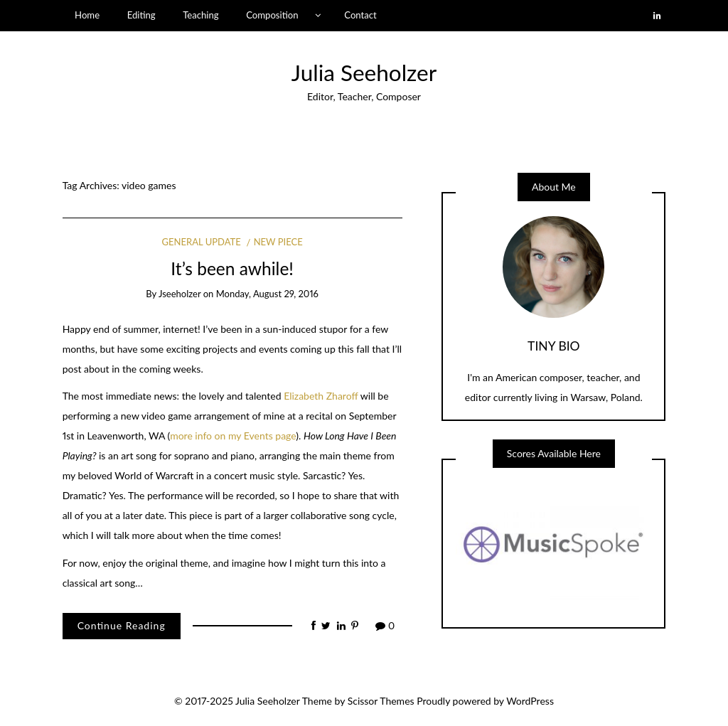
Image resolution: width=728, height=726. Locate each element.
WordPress (530, 701)
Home (87, 15)
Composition (272, 15)
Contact (360, 15)
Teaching (200, 15)
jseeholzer (180, 294)
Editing (141, 15)
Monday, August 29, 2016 (267, 294)
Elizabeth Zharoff (321, 396)
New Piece (278, 242)
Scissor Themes (381, 701)
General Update (202, 242)
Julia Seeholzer (364, 73)
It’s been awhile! (232, 268)
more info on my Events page (233, 436)
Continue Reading (122, 625)
